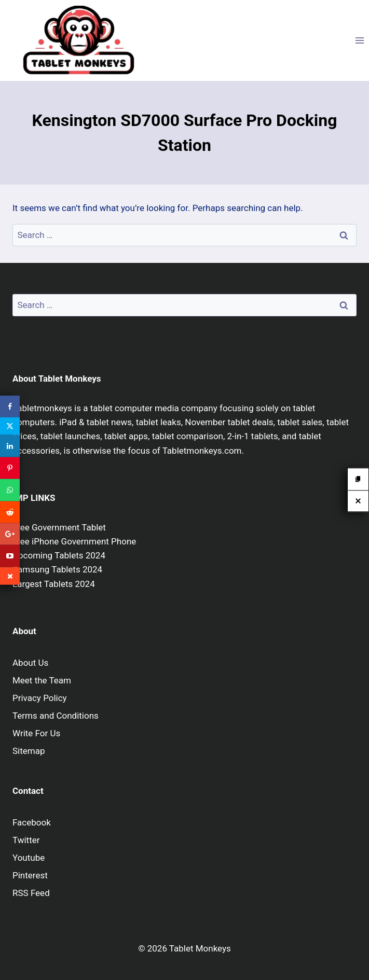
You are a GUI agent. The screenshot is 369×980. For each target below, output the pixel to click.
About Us (30, 663)
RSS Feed (31, 893)
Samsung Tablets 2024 (57, 569)
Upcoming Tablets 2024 (59, 555)
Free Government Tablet (59, 527)
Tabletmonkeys (42, 408)
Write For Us (36, 733)
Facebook (32, 822)
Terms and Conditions (56, 716)
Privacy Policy (40, 698)
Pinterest (30, 875)
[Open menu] (359, 40)
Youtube (29, 858)
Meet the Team (42, 680)
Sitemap (29, 751)
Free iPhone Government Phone (74, 541)
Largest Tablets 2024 (54, 584)
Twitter (26, 840)
